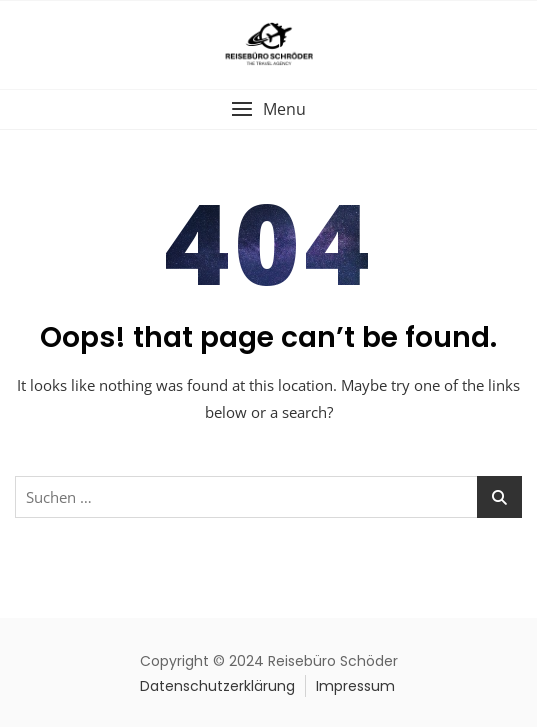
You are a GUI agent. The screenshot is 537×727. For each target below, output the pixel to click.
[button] (268, 109)
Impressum (355, 686)
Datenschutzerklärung (217, 686)
